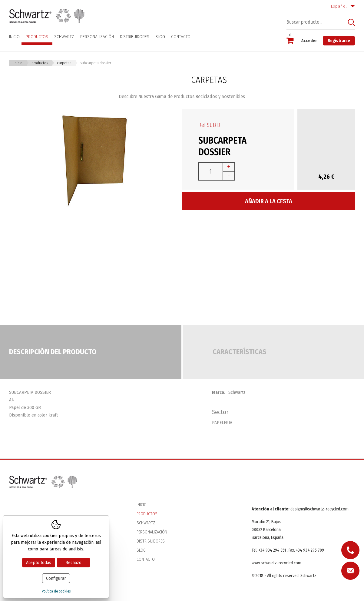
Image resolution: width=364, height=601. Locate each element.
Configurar (56, 578)
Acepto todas (39, 563)
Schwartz (64, 37)
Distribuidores (135, 37)
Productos (37, 37)
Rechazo (73, 563)
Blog (160, 37)
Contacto (181, 37)
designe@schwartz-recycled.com (319, 509)
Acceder (309, 41)
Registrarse (339, 41)
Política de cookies (56, 591)
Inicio (14, 37)
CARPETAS (64, 63)
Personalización (97, 37)
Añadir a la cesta (269, 201)
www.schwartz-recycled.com (276, 563)
